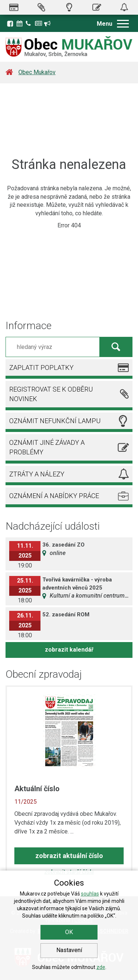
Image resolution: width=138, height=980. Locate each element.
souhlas (90, 894)
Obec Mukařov (37, 72)
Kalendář (20, 24)
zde (101, 967)
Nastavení (69, 950)
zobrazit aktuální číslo (69, 856)
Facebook (10, 24)
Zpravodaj (39, 24)
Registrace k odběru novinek (48, 24)
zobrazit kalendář (69, 650)
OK (69, 932)
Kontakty (29, 24)
